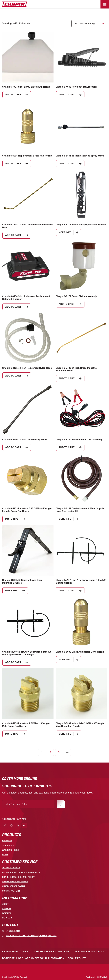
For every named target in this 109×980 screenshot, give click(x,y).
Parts (5, 855)
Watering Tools (10, 850)
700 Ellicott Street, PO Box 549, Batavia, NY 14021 (29, 936)
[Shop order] (89, 24)
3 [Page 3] (59, 753)
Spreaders (8, 845)
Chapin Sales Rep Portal (15, 882)
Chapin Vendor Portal (14, 886)
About (5, 904)
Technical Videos (11, 868)
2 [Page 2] (50, 753)
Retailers (7, 918)
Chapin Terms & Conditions (52, 951)
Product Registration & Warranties (21, 872)
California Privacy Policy (90, 951)
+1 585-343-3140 (11, 931)
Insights (7, 913)
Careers (7, 909)
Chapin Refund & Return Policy (18, 877)
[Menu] (105, 4)
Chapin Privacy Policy (17, 951)
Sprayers (7, 841)
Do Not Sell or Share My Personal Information (33, 958)
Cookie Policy (77, 958)
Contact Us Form (11, 891)
